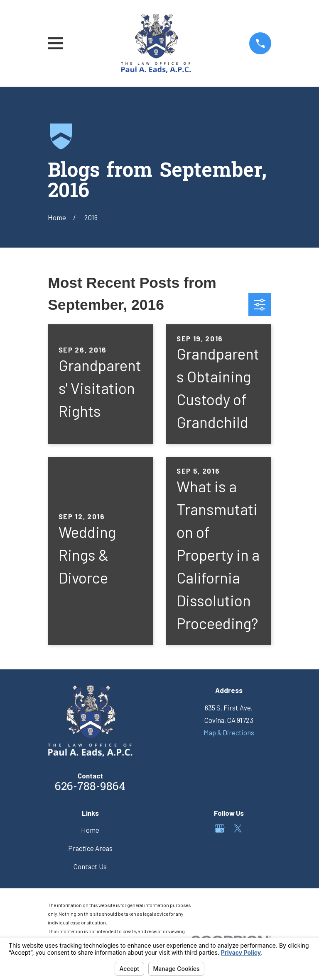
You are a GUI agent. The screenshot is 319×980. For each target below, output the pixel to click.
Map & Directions (229, 732)
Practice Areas (90, 848)
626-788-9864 (90, 787)
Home (90, 830)
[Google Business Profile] (220, 828)
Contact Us (90, 866)
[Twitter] (238, 828)
